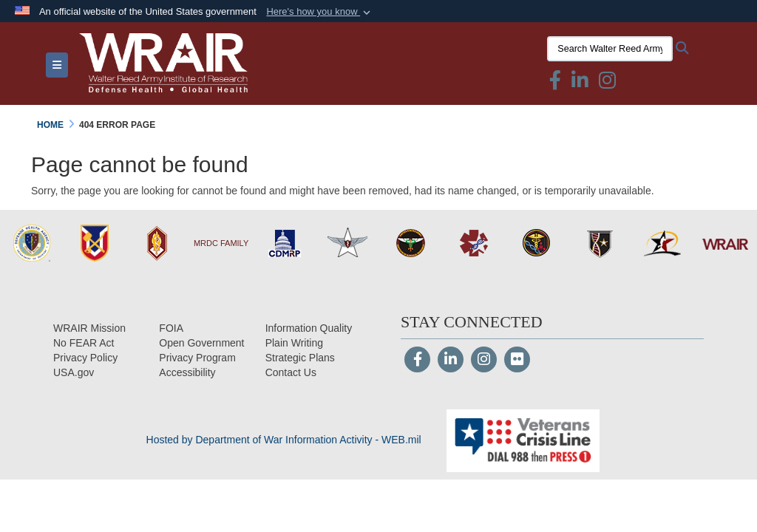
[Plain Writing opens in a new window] (294, 343)
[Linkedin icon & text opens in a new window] (580, 83)
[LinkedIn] (451, 361)
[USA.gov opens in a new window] (74, 372)
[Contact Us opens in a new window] (291, 372)
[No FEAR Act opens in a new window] (84, 343)
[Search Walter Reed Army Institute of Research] (610, 49)
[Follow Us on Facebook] (417, 361)
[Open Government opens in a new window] (201, 343)
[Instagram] (484, 361)
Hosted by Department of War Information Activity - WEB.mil (284, 440)
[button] (320, 12)
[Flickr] (517, 361)
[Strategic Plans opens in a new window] (300, 358)
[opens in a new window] (187, 372)
